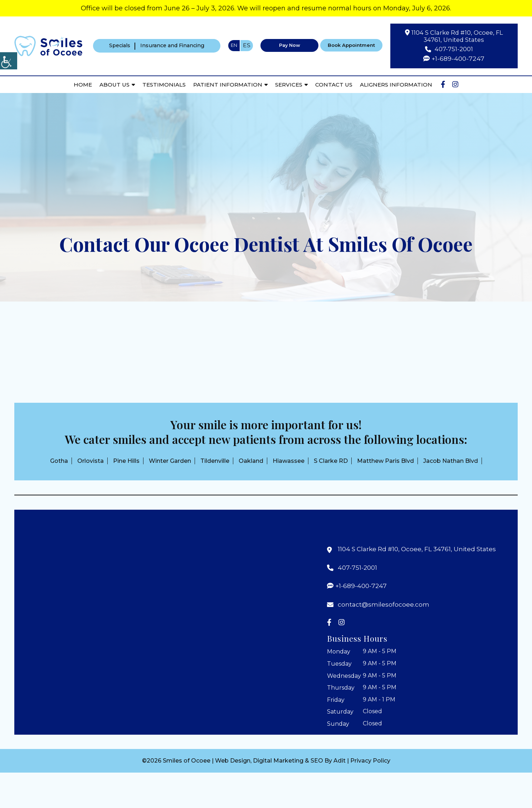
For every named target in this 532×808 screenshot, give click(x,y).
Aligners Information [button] (396, 85)
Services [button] (288, 85)
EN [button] (233, 45)
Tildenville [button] (215, 461)
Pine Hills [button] (126, 461)
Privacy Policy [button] (370, 762)
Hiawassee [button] (289, 461)
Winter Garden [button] (170, 461)
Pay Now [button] (289, 46)
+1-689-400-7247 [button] (458, 59)
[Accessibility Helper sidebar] (9, 61)
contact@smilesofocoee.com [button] (384, 605)
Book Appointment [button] (352, 46)
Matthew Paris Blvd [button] (385, 461)
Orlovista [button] (91, 461)
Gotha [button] (59, 461)
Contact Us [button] (333, 85)
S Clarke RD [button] (331, 461)
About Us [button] (114, 85)
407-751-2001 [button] (454, 49)
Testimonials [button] (164, 85)
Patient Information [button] (227, 85)
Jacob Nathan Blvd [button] (451, 461)
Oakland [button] (251, 461)
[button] (48, 45)
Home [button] (82, 85)
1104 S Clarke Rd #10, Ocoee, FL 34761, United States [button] (457, 36)
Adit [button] (340, 762)
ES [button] (246, 46)
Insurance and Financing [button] (173, 46)
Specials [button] (117, 46)
